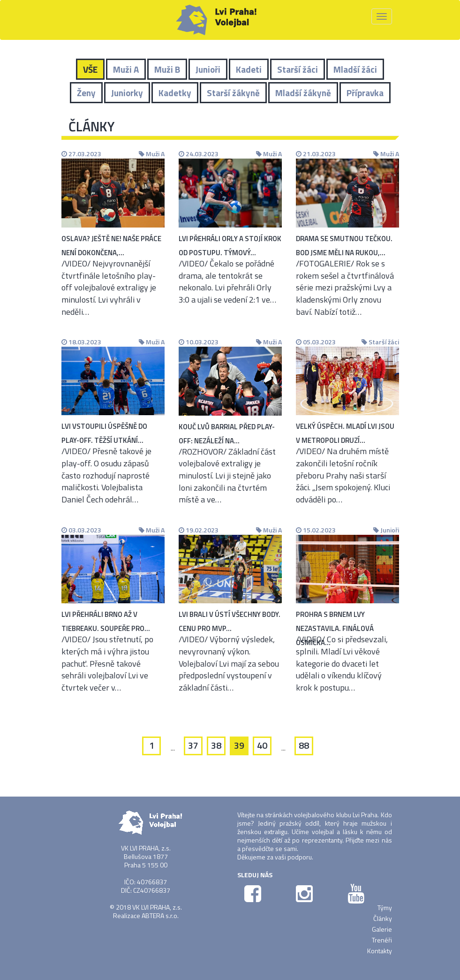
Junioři (208, 69)
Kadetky (175, 93)
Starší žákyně (233, 93)
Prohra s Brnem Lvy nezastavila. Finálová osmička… (335, 628)
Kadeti (249, 69)
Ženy (86, 93)
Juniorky (127, 93)
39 (239, 745)
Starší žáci (298, 69)
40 (262, 745)
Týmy (385, 908)
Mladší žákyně (303, 93)
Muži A (126, 69)
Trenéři (382, 940)
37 (193, 745)
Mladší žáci (355, 69)
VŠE (90, 69)
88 (304, 745)
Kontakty (380, 951)
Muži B (167, 69)
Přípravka (365, 93)
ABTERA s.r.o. (160, 915)
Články (383, 918)
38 (216, 745)
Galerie (382, 929)
